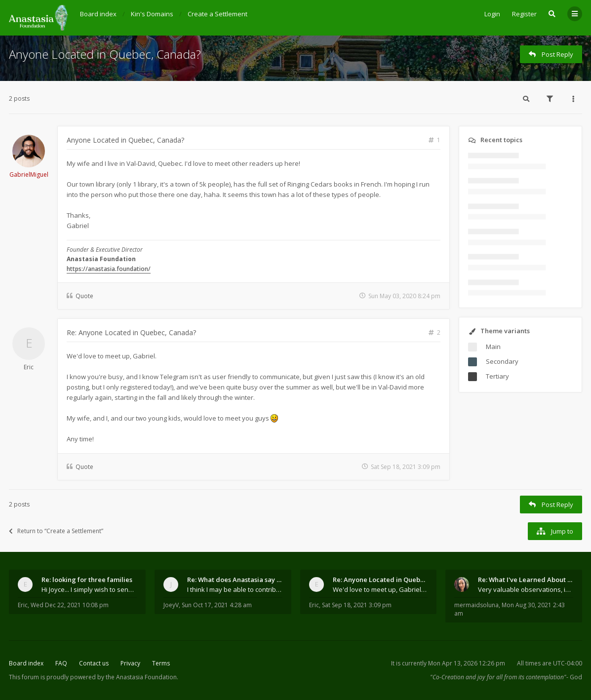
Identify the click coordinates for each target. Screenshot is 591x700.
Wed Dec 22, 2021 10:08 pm (70, 605)
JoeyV (171, 605)
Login (492, 14)
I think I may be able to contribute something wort (235, 589)
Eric (29, 367)
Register (524, 14)
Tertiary (497, 376)
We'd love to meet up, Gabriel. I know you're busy (380, 589)
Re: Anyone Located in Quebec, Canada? (131, 332)
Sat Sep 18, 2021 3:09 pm (357, 605)
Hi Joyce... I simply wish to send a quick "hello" (89, 589)
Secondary (502, 361)
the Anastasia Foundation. (142, 677)
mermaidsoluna (476, 605)
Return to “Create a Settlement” (56, 531)
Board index (26, 663)
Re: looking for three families (87, 580)
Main (493, 347)
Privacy (130, 663)
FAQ (61, 663)
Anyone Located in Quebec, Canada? (105, 54)
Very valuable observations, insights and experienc (526, 589)
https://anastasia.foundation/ (109, 269)
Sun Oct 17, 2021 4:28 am (217, 605)
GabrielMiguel (29, 175)
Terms (161, 663)
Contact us (94, 663)
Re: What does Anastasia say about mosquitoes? (235, 580)
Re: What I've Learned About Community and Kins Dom (526, 580)
